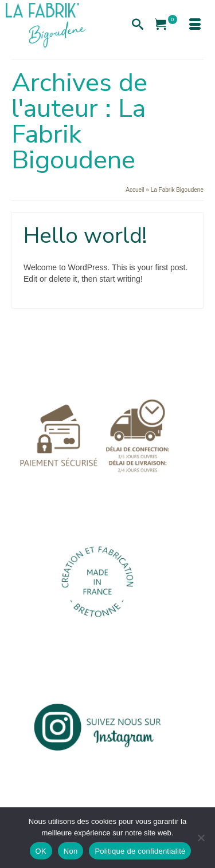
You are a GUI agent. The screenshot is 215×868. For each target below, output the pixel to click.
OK (41, 851)
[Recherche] (138, 25)
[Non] (201, 838)
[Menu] (195, 25)
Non (71, 851)
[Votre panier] (166, 25)
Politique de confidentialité (140, 851)
